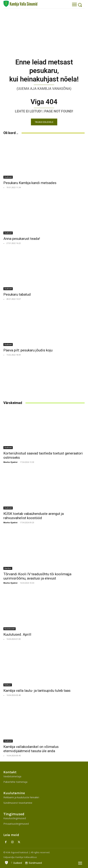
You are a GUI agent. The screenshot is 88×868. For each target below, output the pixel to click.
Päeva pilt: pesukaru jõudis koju (28, 350)
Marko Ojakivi (10, 462)
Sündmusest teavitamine (18, 803)
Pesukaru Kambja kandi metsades (30, 183)
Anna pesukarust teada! (22, 239)
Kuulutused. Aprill (17, 634)
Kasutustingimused (15, 818)
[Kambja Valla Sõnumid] (20, 4)
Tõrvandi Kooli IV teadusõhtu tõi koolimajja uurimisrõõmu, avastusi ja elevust (37, 576)
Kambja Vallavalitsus (26, 857)
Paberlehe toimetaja (15, 782)
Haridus (8, 568)
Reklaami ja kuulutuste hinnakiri (21, 797)
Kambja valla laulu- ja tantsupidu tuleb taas (37, 691)
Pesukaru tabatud (17, 294)
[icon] (6, 862)
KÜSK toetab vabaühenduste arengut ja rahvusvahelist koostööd (34, 516)
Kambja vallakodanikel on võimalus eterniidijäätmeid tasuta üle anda (31, 749)
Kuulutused (10, 629)
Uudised (8, 177)
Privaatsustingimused (16, 824)
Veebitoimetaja (12, 776)
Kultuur (8, 685)
